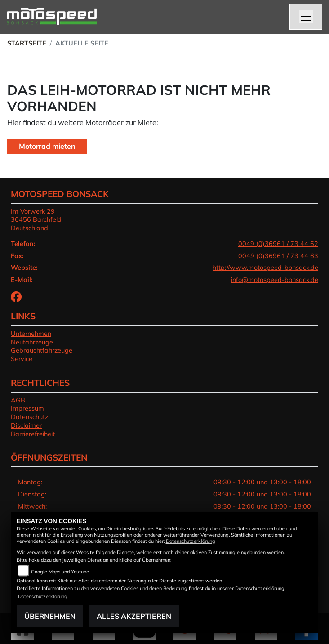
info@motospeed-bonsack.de (275, 280)
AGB (18, 400)
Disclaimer (26, 425)
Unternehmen (31, 334)
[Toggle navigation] (306, 17)
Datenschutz (29, 417)
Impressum (27, 408)
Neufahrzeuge (32, 342)
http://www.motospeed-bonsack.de (265, 268)
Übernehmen (50, 616)
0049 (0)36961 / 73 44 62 (278, 244)
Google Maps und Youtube (60, 572)
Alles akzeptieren (134, 616)
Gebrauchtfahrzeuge (42, 350)
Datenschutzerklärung (191, 541)
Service (22, 359)
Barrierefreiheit (33, 434)
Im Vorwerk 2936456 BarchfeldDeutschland (36, 220)
